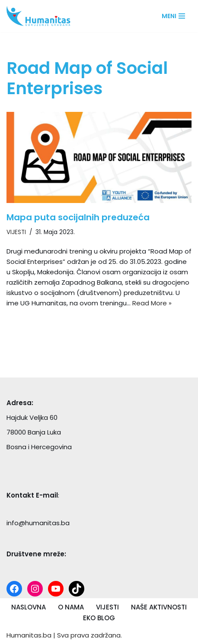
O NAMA (71, 607)
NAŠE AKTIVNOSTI (159, 607)
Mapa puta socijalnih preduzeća (78, 217)
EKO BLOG (99, 618)
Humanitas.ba (29, 635)
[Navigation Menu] (173, 16)
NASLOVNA (29, 607)
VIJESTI (16, 232)
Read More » (152, 303)
